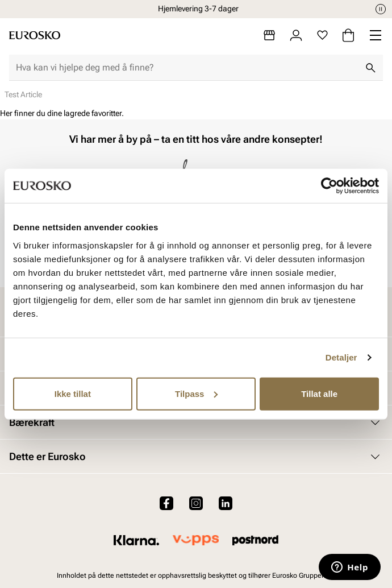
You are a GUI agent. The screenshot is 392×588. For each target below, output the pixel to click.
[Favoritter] (322, 35)
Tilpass (196, 393)
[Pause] (381, 9)
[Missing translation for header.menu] (376, 35)
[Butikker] (269, 35)
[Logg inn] (296, 35)
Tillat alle (319, 393)
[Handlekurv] (348, 35)
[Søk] (370, 68)
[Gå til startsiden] (35, 35)
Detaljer (341, 357)
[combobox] (187, 68)
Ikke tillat (73, 393)
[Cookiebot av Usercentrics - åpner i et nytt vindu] (329, 186)
